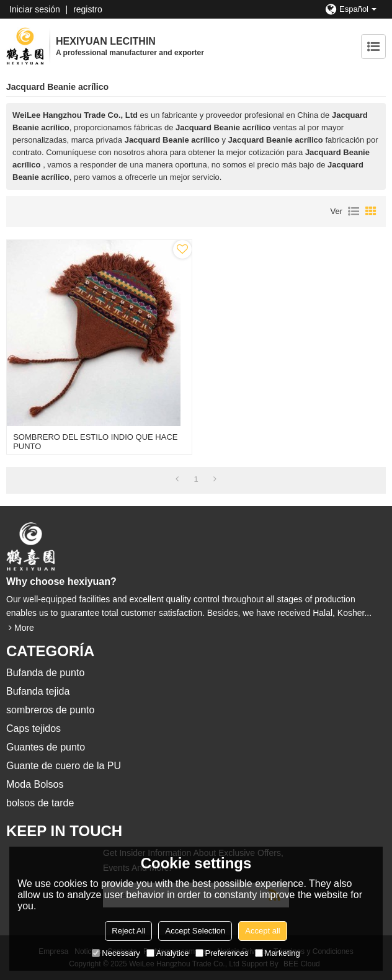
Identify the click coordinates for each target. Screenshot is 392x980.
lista (354, 212)
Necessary (116, 953)
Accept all (262, 931)
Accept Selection (195, 931)
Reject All (128, 931)
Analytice (168, 953)
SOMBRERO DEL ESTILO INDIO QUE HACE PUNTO (95, 442)
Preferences (222, 953)
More (24, 628)
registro (88, 9)
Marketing (278, 953)
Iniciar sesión (35, 9)
